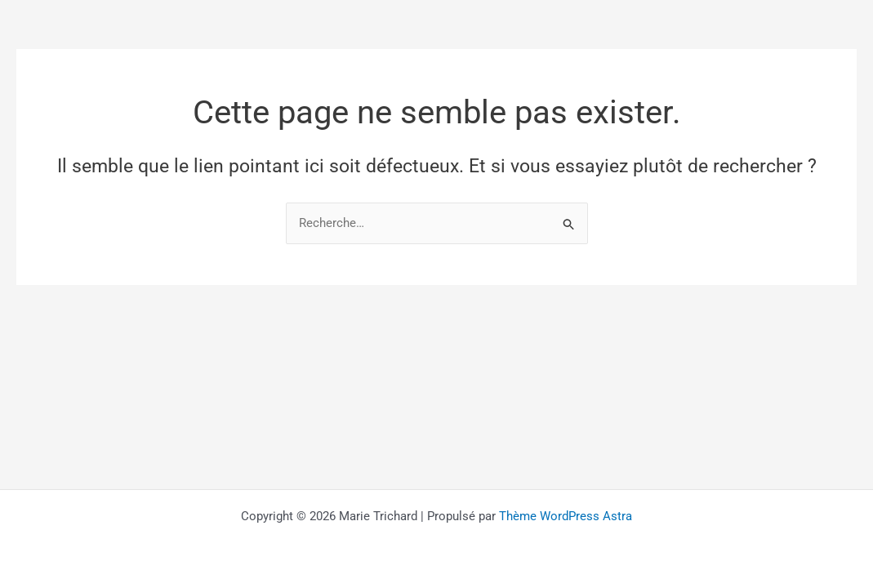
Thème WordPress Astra (566, 516)
